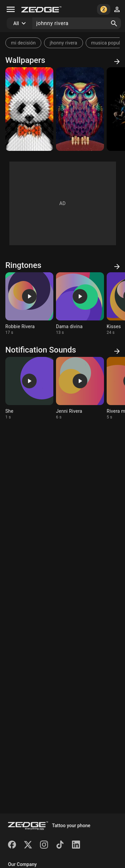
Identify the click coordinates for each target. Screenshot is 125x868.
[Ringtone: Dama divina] (80, 304)
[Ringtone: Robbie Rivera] (29, 304)
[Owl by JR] (80, 109)
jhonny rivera (63, 43)
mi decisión (23, 43)
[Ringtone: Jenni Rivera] (80, 388)
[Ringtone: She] (29, 388)
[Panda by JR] (29, 109)
